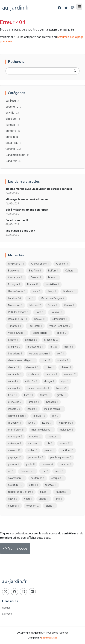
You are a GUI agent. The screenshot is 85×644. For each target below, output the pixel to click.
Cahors (71, 271)
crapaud (70, 374)
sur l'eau (12, 101)
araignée (14, 347)
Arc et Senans (40, 264)
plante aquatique (61, 457)
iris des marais (54, 409)
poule (30, 464)
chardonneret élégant (21, 360)
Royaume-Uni (18, 319)
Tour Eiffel (35, 326)
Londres (14, 298)
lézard (47, 423)
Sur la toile (14, 137)
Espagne (14, 284)
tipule (44, 492)
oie (50, 443)
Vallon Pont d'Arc (60, 326)
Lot (31, 298)
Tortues (12, 125)
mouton (53, 437)
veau (28, 499)
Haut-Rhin (52, 284)
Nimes (53, 305)
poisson (14, 464)
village (44, 499)
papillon (67, 450)
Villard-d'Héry (41, 333)
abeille (61, 333)
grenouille (15, 402)
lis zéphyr (15, 423)
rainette (65, 464)
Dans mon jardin (17, 155)
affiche (13, 340)
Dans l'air (13, 161)
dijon (65, 381)
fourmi (45, 395)
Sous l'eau (13, 143)
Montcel (35, 305)
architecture (35, 347)
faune (61, 388)
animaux (31, 340)
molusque (66, 430)
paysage (15, 457)
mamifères (16, 430)
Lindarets (69, 291)
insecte (14, 409)
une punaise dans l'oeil (20, 231)
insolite (32, 409)
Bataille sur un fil (17, 220)
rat (11, 471)
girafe (61, 395)
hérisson (52, 402)
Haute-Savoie (17, 291)
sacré (59, 471)
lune (32, 423)
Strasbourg (60, 319)
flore (28, 395)
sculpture (15, 485)
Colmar (36, 277)
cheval (14, 367)
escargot (14, 388)
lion (55, 416)
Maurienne (15, 305)
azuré (69, 347)
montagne (15, 437)
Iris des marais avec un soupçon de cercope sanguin (39, 189)
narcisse (34, 443)
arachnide (51, 340)
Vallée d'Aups (17, 333)
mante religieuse (42, 430)
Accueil (6, 608)
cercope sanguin (40, 354)
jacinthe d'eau (17, 416)
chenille (63, 360)
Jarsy (52, 291)
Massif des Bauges (53, 298)
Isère (37, 291)
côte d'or (31, 381)
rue (45, 471)
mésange (15, 443)
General (13, 149)
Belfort (53, 271)
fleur (13, 395)
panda (49, 450)
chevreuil (32, 367)
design (49, 381)
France (33, 284)
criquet (13, 381)
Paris (40, 312)
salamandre (16, 478)
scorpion (57, 478)
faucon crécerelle (38, 388)
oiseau (65, 443)
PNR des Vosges (18, 312)
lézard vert (66, 423)
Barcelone (15, 271)
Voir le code (15, 548)
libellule (39, 416)
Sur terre (13, 131)
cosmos (52, 374)
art (54, 347)
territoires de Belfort (21, 492)
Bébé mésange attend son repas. (27, 210)
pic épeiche (36, 457)
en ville (12, 113)
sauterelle (38, 478)
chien (50, 367)
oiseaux (14, 450)
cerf (61, 354)
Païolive (57, 312)
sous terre (13, 107)
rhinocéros (28, 471)
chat (46, 360)
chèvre (66, 367)
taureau (51, 485)
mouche (35, 437)
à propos (7, 614)
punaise (47, 464)
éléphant (32, 506)
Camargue (16, 277)
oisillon (33, 450)
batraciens (15, 354)
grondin (34, 402)
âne (59, 499)
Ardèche (62, 264)
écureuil (14, 506)
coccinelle (15, 374)
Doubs (53, 277)
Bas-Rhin (35, 271)
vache (13, 499)
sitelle (34, 485)
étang (50, 506)
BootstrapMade (49, 638)
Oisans (69, 305)
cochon (34, 374)
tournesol (62, 492)
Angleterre (16, 264)
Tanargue (15, 326)
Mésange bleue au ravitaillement (27, 199)
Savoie (40, 319)
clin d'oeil (13, 119)
